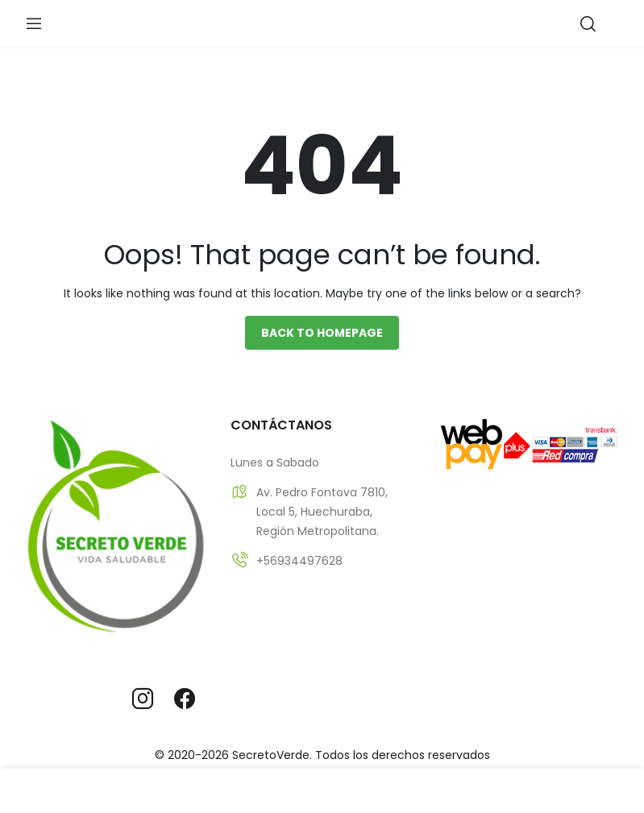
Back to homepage (322, 333)
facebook (185, 699)
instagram (143, 699)
